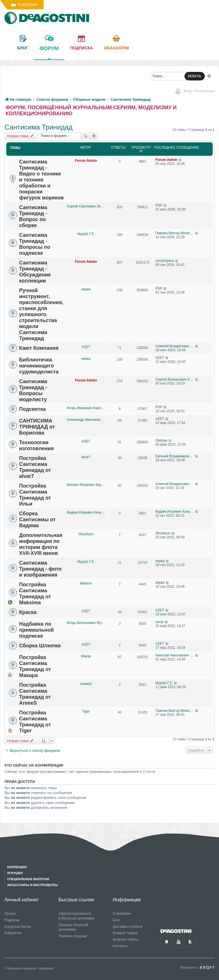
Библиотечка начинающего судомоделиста (39, 366)
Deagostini (116, 48)
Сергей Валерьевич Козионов (175, 379)
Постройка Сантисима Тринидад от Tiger (35, 722)
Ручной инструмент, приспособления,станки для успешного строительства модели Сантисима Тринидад (41, 314)
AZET (86, 347)
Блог (117, 920)
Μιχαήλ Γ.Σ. (86, 234)
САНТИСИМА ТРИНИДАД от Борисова (37, 427)
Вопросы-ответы (126, 939)
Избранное (13, 933)
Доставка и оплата (128, 927)
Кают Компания (39, 348)
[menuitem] (195, 92)
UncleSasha (165, 261)
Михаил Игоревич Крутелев (86, 485)
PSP (159, 205)
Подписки (12, 920)
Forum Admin (86, 161)
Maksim (86, 583)
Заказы (10, 914)
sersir (160, 622)
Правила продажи (73, 936)
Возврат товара (125, 933)
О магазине (122, 914)
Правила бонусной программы (73, 927)
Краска (28, 612)
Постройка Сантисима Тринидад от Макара (35, 666)
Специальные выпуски (28, 879)
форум (49, 52)
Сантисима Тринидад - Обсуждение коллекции (35, 272)
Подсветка (32, 409)
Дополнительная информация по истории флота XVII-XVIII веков (41, 544)
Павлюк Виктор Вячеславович (175, 233)
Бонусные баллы (18, 927)
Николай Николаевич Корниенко (175, 655)
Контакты (120, 946)
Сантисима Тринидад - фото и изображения (40, 569)
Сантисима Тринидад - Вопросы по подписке (35, 244)
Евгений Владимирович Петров (175, 456)
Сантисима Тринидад (39, 127)
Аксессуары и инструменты (33, 885)
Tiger (86, 712)
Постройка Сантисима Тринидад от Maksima (35, 594)
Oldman (161, 441)
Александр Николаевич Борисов (86, 420)
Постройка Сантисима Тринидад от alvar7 (35, 467)
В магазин (28, 5)
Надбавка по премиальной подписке (36, 630)
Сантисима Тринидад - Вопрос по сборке (33, 216)
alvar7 (86, 457)
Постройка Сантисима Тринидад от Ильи (35, 495)
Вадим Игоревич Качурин (86, 512)
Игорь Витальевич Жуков (86, 623)
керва (86, 289)
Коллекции (17, 867)
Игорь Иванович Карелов (86, 408)
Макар (86, 656)
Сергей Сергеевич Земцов (86, 206)
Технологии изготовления (36, 445)
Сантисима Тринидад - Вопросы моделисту (33, 390)
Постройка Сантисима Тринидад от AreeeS (35, 694)
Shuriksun (86, 534)
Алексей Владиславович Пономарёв (175, 346)
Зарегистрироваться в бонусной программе (76, 916)
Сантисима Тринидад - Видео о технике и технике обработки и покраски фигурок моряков (41, 180)
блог (23, 48)
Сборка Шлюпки (40, 646)
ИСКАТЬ (195, 76)
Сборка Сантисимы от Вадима (37, 520)
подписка (82, 48)
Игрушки (15, 873)
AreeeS (86, 684)
